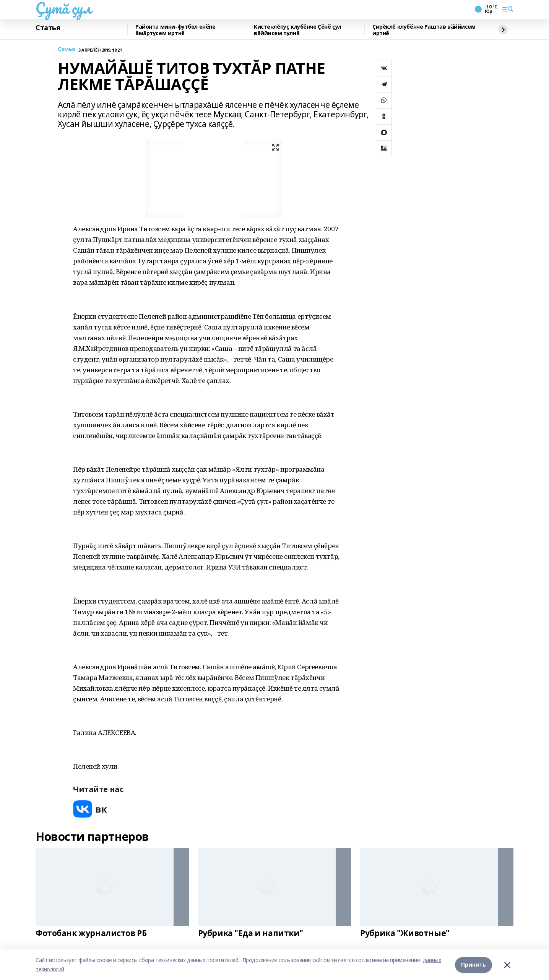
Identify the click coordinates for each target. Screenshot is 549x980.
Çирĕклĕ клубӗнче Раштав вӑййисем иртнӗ (424, 30)
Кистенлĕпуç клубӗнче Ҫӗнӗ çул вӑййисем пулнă (298, 30)
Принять (473, 965)
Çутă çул (63, 8)
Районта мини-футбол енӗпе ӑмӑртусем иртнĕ (175, 30)
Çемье (67, 49)
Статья (48, 28)
